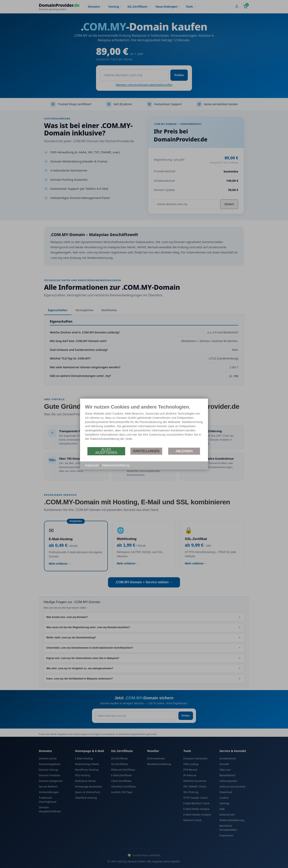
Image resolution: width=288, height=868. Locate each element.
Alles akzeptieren (106, 451)
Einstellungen (146, 451)
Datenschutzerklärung (116, 465)
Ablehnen (184, 451)
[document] (144, 425)
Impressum (92, 465)
